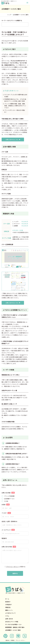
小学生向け (8, 605)
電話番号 (4, 538)
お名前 (6, 504)
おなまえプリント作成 (12, 622)
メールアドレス (8, 530)
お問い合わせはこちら (12, 140)
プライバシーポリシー (13, 567)
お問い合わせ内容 (9, 547)
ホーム (7, 599)
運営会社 (8, 640)
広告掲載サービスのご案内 (13, 630)
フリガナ (6, 513)
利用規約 (13, 640)
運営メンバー (9, 610)
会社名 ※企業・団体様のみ (9, 521)
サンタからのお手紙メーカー (14, 624)
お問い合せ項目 (8, 493)
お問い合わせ (9, 619)
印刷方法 (8, 607)
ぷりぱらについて (10, 613)
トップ (9, 15)
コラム (7, 616)
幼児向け (8, 602)
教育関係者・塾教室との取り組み (15, 627)
